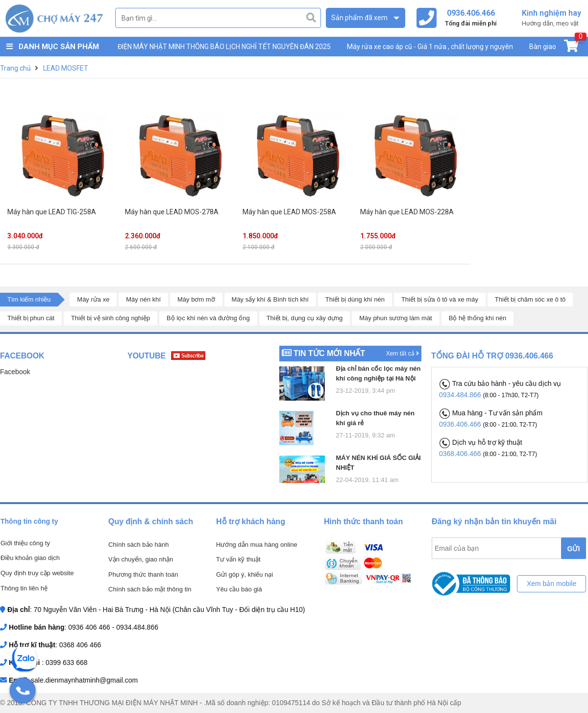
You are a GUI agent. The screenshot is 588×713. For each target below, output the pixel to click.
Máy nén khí (143, 299)
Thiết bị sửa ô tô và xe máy (440, 299)
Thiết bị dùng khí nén (355, 299)
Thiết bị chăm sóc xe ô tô (530, 299)
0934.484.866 (461, 395)
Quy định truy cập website (37, 573)
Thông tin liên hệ (24, 588)
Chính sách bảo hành (138, 545)
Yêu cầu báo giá (239, 589)
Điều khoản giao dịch (30, 558)
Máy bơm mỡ (196, 299)
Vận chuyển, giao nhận (141, 559)
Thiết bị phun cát (31, 318)
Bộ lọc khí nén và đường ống (208, 318)
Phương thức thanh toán (143, 574)
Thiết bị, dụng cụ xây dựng (305, 318)
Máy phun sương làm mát (396, 318)
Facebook (15, 372)
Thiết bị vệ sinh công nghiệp (110, 318)
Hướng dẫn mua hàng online (257, 545)
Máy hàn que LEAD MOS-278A (172, 212)
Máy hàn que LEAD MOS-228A (407, 212)
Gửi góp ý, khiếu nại (245, 574)
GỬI (574, 549)
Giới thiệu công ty (25, 543)
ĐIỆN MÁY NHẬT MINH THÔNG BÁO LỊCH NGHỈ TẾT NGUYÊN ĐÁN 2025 (224, 47)
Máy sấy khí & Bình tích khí (270, 299)
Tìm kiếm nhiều (29, 299)
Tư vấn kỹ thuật (238, 559)
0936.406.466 (461, 424)
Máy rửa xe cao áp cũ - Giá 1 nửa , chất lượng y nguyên (430, 47)
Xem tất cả (403, 354)
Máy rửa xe (93, 299)
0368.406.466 (461, 454)
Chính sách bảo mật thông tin (150, 589)
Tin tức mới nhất (329, 353)
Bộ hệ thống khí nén (478, 318)
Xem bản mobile (551, 584)
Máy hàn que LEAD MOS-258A (289, 212)
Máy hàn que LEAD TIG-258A (52, 212)
